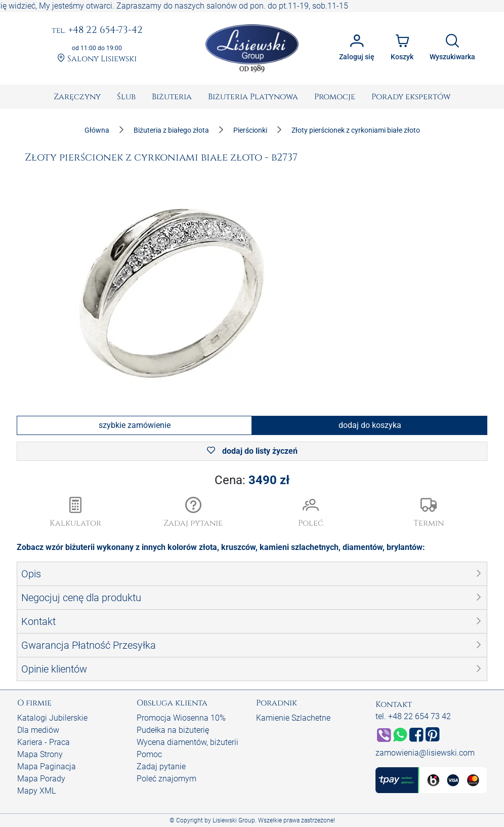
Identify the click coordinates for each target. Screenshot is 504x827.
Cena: (252, 480)
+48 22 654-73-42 (97, 30)
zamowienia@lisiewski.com (425, 753)
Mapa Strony (40, 754)
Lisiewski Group (234, 820)
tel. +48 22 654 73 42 (413, 716)
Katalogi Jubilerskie (52, 718)
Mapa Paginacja (47, 766)
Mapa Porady (41, 779)
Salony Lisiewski (97, 59)
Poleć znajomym (166, 779)
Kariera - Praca (44, 742)
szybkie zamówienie (135, 425)
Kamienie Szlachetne (293, 718)
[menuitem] (77, 97)
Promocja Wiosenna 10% (181, 718)
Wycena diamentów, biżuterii (187, 742)
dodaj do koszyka (370, 425)
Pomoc (149, 754)
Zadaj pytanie (161, 766)
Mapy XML (36, 791)
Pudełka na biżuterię (173, 730)
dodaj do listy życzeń (252, 451)
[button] (194, 513)
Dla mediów (38, 730)
